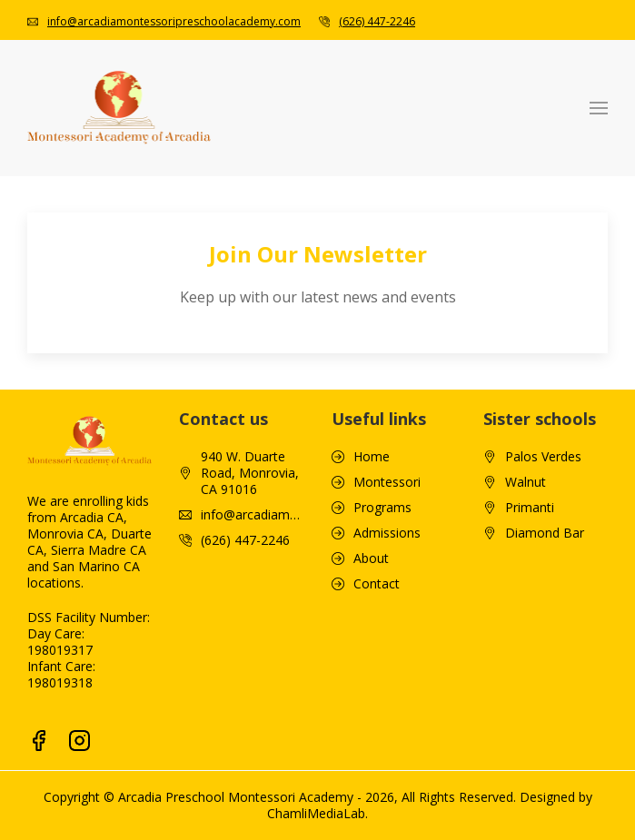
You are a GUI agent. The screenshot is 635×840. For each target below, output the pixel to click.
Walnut (526, 482)
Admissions (387, 533)
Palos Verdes (543, 457)
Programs (382, 508)
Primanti (530, 508)
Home (372, 457)
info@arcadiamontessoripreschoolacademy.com (174, 21)
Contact (377, 584)
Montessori (387, 482)
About (371, 558)
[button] (599, 108)
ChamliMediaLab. (317, 813)
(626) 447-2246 (377, 21)
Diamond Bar (545, 533)
